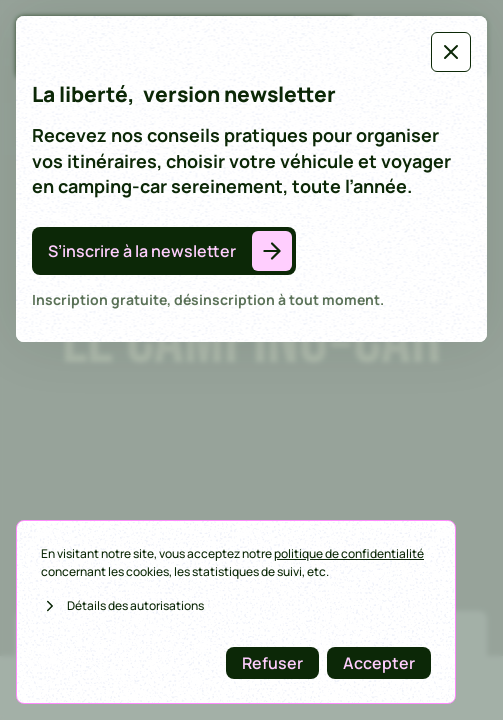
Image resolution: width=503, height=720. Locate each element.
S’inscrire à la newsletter (142, 251)
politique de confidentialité (349, 553)
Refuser (272, 663)
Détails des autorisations (122, 606)
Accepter (379, 663)
